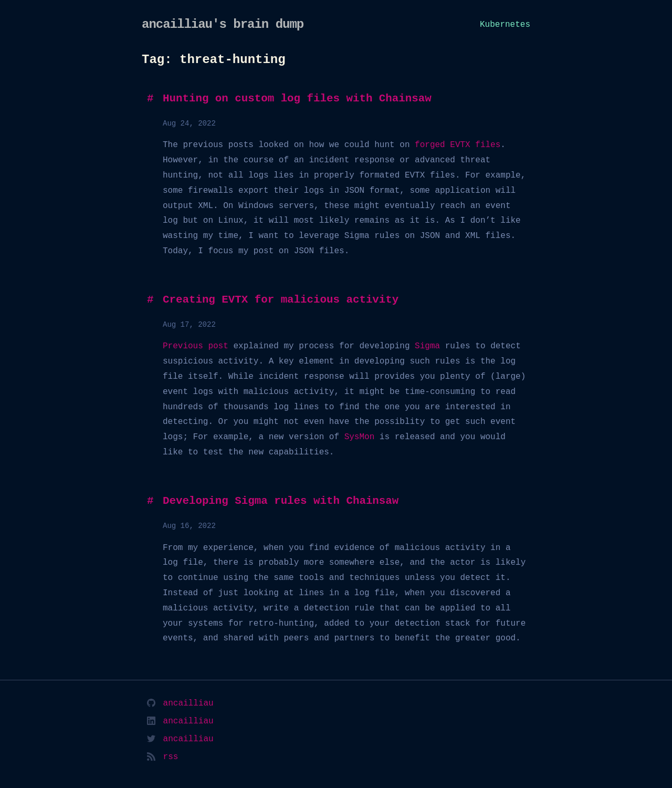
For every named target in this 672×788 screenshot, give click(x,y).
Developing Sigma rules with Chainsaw (281, 501)
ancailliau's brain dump (223, 24)
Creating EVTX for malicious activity (281, 300)
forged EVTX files (458, 145)
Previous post (196, 346)
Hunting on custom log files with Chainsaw (297, 99)
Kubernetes (505, 25)
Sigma (427, 346)
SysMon (360, 437)
